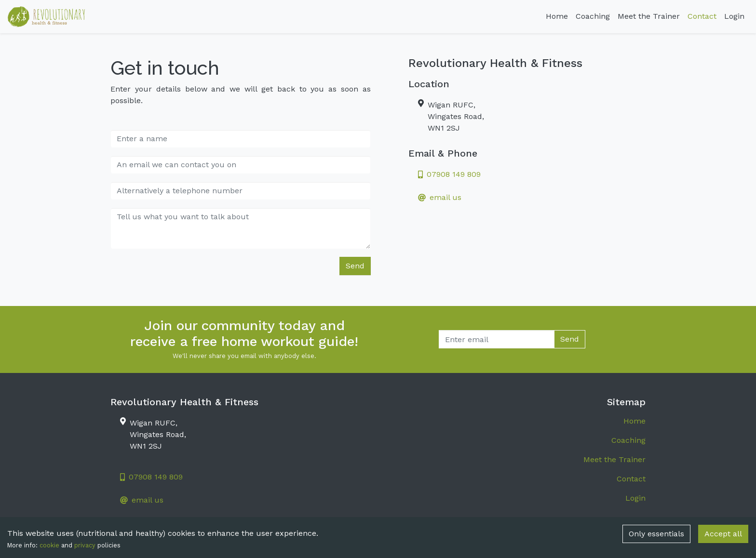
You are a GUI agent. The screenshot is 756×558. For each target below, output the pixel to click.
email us (440, 197)
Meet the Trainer (649, 16)
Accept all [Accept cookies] (723, 534)
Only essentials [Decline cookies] (656, 534)
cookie (49, 545)
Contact (702, 16)
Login (734, 16)
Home (557, 16)
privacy (85, 545)
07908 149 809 (449, 174)
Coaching (593, 16)
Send (355, 266)
